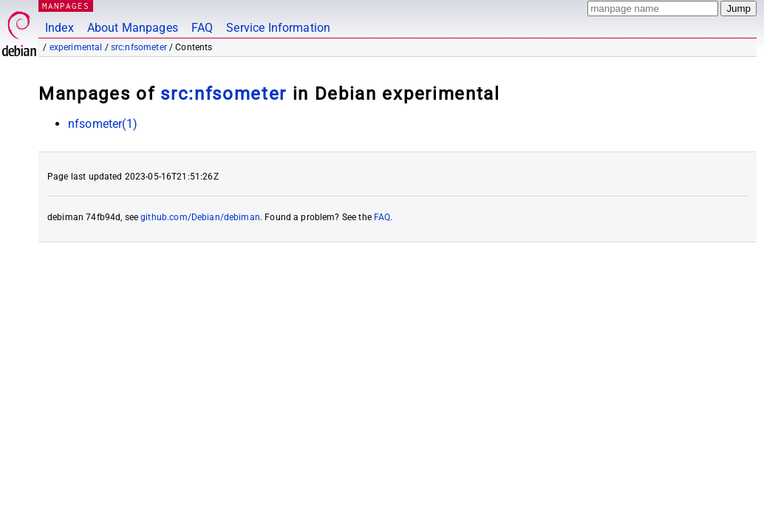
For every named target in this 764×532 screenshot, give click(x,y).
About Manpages (133, 28)
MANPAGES (66, 6)
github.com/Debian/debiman (200, 217)
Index (59, 28)
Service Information (278, 28)
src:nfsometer (139, 47)
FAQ (202, 28)
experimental (76, 47)
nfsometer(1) (103, 124)
